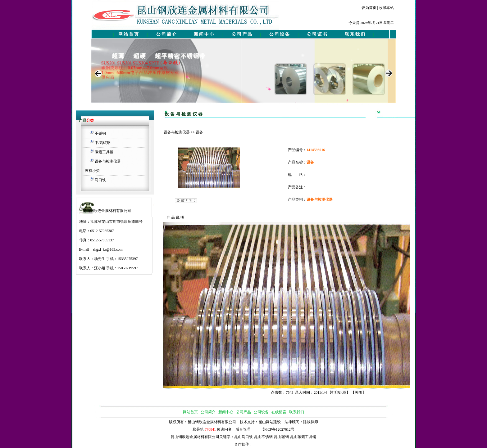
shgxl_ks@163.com (108, 249)
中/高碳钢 (103, 143)
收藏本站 (386, 8)
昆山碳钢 (281, 437)
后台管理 (243, 429)
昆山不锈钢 (263, 437)
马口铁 (100, 180)
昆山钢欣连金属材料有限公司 (195, 437)
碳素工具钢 (104, 152)
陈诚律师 (311, 422)
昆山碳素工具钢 (303, 437)
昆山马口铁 (243, 437)
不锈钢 (100, 133)
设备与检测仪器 (108, 161)
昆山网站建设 (270, 422)
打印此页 (339, 392)
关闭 (358, 392)
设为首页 (369, 8)
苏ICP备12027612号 (278, 429)
